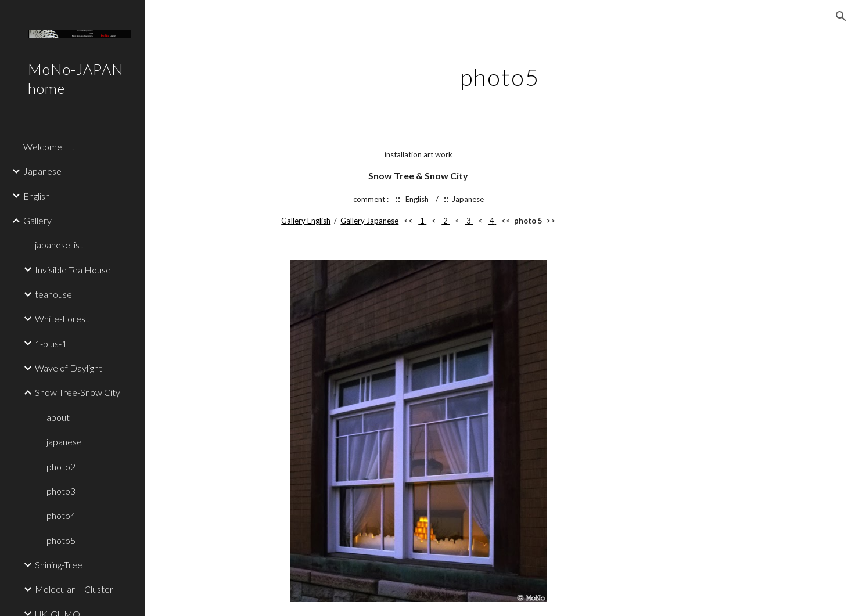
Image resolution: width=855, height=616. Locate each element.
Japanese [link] (42, 171)
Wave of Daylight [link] (69, 368)
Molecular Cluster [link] (74, 589)
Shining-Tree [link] (59, 565)
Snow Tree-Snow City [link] (78, 392)
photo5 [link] (61, 540)
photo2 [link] (61, 466)
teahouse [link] (53, 294)
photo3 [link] (61, 491)
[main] (500, 73)
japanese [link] (64, 442)
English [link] (37, 196)
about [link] (58, 417)
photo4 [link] (61, 515)
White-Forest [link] (62, 318)
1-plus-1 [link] (51, 343)
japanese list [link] (59, 245)
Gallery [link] (37, 220)
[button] (841, 16)
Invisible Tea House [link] (73, 270)
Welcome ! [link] (49, 147)
